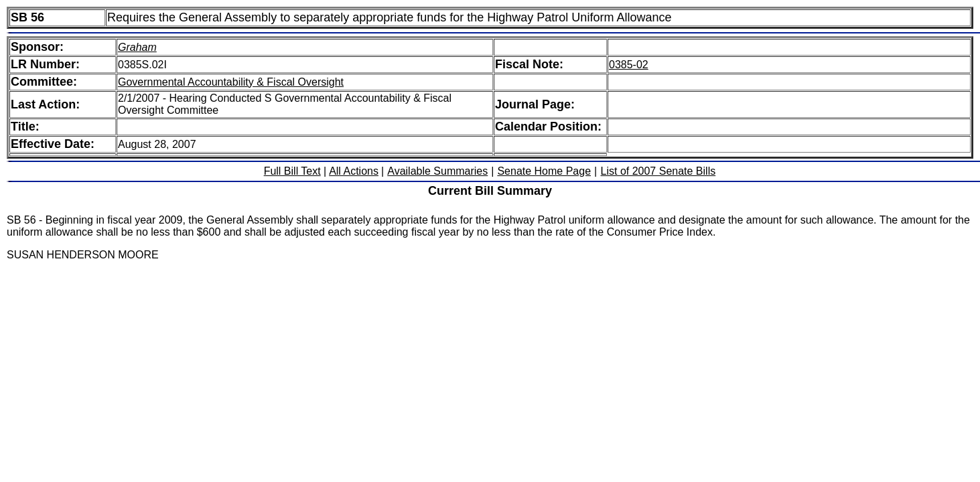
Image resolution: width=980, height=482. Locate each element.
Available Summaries (437, 171)
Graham (137, 47)
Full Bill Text (292, 171)
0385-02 (629, 65)
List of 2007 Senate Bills (658, 171)
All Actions (354, 171)
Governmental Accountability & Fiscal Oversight (231, 82)
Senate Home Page (544, 171)
